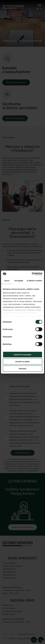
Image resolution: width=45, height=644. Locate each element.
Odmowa (22, 368)
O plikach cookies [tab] (34, 280)
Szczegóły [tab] (19, 280)
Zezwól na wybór (22, 362)
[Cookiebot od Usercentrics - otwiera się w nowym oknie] (32, 274)
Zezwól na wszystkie (23, 354)
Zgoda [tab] (7, 280)
